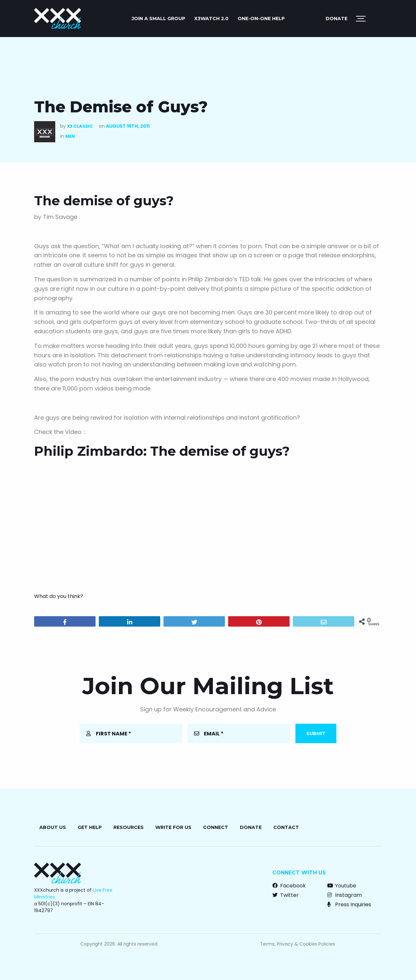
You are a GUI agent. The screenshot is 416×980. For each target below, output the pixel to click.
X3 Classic (80, 126)
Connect (216, 827)
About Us (53, 827)
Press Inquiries (349, 904)
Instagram (344, 895)
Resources (129, 827)
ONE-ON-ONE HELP (261, 19)
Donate (337, 19)
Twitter (286, 895)
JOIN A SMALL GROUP (158, 19)
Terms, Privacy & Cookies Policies (298, 944)
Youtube (342, 886)
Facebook (289, 886)
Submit (316, 733)
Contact (286, 827)
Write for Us (173, 827)
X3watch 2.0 (211, 19)
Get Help (90, 827)
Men (70, 136)
